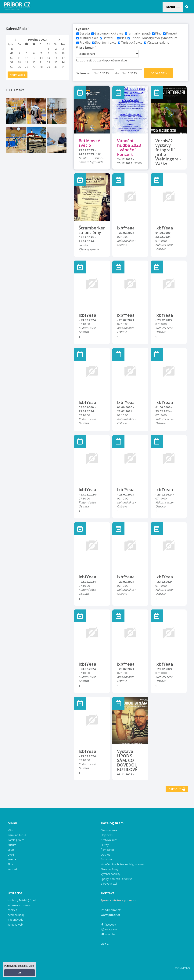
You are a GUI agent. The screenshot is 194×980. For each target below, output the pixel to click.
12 (27, 58)
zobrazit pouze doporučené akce (104, 60)
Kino (158, 33)
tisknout (177, 789)
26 (27, 67)
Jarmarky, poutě (139, 33)
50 (12, 58)
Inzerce (12, 859)
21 (41, 62)
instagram (109, 929)
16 (56, 58)
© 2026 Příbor (182, 968)
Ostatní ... (109, 38)
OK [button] (20, 973)
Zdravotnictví (109, 884)
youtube (108, 934)
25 (19, 67)
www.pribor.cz (111, 915)
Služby (105, 845)
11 (19, 58)
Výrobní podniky (110, 874)
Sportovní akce (106, 42)
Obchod (106, 855)
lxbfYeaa (126, 228)
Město (12, 830)
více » (105, 944)
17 (63, 58)
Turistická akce (132, 42)
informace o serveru (20, 905)
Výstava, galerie (158, 42)
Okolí (11, 855)
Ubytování (107, 835)
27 (34, 67)
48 (12, 49)
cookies (12, 910)
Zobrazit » (159, 73)
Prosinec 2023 (38, 40)
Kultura (12, 845)
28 (41, 67)
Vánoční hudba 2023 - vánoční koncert (129, 147)
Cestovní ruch (109, 840)
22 (48, 62)
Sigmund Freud (17, 835)
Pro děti (85, 42)
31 (63, 67)
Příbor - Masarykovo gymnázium (154, 38)
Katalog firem (16, 840)
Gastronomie (109, 830)
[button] (173, 7)
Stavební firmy (110, 869)
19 (27, 62)
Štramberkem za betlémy (93, 230)
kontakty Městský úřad (22, 900)
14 (41, 58)
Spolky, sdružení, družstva (117, 879)
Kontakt (12, 869)
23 (56, 62)
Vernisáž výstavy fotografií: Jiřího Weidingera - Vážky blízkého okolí (168, 156)
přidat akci (18, 75)
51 (12, 62)
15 (48, 58)
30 (56, 67)
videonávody (15, 920)
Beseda (85, 33)
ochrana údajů (16, 915)
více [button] (31, 966)
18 (19, 62)
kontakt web (15, 925)
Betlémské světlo (89, 143)
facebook (109, 925)
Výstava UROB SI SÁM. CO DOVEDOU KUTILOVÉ (127, 760)
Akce (11, 864)
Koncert (172, 33)
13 (34, 58)
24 (63, 62)
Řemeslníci (107, 850)
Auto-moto (108, 859)
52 (12, 67)
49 (12, 53)
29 (48, 67)
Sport (11, 850)
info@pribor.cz (111, 910)
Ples (123, 38)
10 (63, 53)
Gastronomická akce (109, 33)
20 (34, 62)
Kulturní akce (89, 38)
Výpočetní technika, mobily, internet (123, 864)
